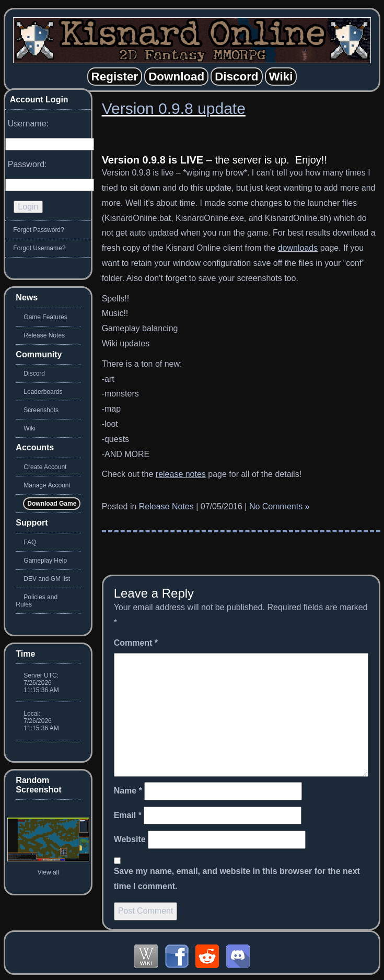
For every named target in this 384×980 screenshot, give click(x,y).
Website (130, 839)
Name (128, 791)
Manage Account (47, 485)
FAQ (30, 542)
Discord (34, 374)
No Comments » (280, 506)
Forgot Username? (39, 248)
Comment (136, 643)
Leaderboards (43, 392)
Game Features (45, 317)
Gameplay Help (45, 561)
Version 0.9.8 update (174, 108)
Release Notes (166, 506)
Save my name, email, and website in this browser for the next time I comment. (237, 879)
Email (128, 815)
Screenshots (41, 410)
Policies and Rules (37, 601)
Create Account (45, 467)
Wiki (30, 428)
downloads (298, 248)
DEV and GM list (47, 579)
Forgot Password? (38, 230)
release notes (181, 474)
